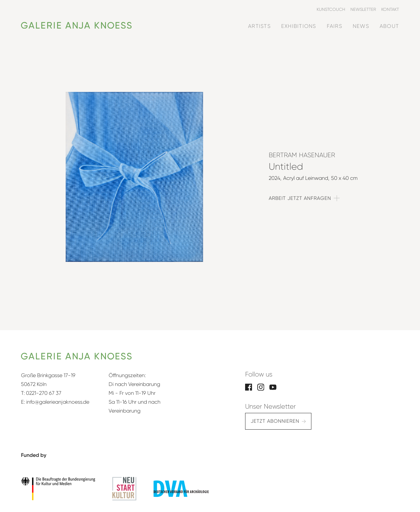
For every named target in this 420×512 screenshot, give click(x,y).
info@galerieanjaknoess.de (58, 402)
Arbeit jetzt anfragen (300, 198)
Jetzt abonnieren (275, 421)
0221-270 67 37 (44, 393)
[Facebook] (249, 387)
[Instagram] (261, 387)
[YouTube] (273, 387)
